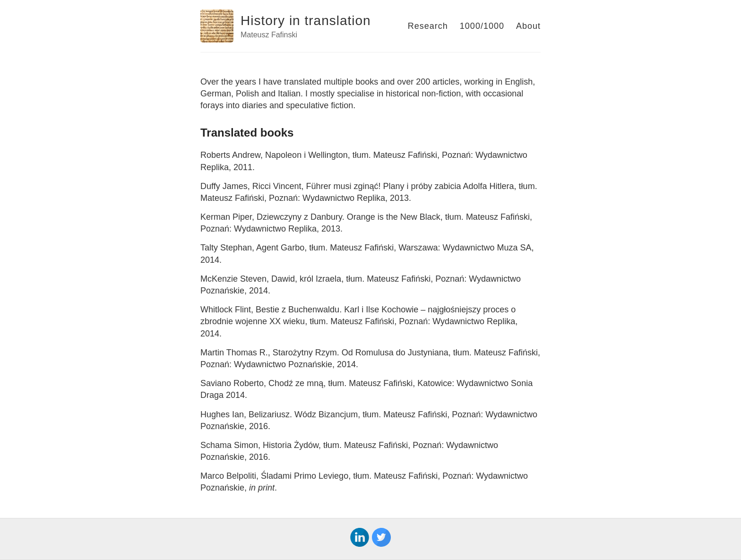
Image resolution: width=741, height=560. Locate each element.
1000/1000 (482, 26)
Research (428, 26)
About (528, 26)
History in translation (306, 21)
